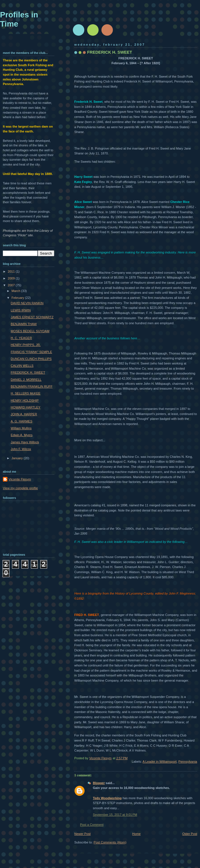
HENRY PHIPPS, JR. (26, 345)
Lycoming (100, 227)
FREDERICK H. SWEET (28, 372)
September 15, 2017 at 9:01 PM (115, 815)
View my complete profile (20, 488)
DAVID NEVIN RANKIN (27, 303)
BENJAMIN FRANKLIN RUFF (32, 386)
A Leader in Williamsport (160, 762)
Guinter (174, 562)
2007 (12, 285)
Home (136, 834)
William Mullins (21, 428)
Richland (172, 212)
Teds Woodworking (107, 798)
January (17, 458)
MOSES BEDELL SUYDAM (30, 331)
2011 (12, 271)
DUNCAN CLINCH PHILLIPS (31, 359)
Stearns (95, 567)
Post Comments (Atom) (110, 842)
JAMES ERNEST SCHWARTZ (32, 317)
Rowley (143, 353)
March (16, 291)
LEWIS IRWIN (21, 310)
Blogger (99, 783)
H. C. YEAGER (21, 338)
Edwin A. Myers (22, 435)
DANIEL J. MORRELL (26, 380)
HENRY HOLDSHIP (25, 400)
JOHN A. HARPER (24, 414)
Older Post (190, 834)
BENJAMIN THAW (24, 324)
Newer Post (82, 834)
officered (80, 313)
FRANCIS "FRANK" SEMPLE (32, 352)
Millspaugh (174, 277)
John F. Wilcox (21, 449)
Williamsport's (145, 414)
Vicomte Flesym (20, 479)
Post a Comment (92, 825)
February (18, 298)
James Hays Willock (25, 442)
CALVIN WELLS (22, 366)
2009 (12, 278)
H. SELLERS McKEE (26, 393)
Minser (163, 227)
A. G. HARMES (22, 421)
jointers (161, 414)
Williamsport (164, 81)
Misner (79, 207)
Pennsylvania (188, 762)
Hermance (96, 368)
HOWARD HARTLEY (26, 407)
